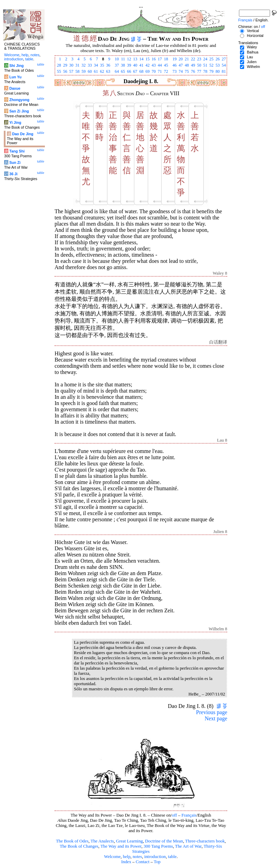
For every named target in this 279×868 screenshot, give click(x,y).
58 (77, 71)
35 (102, 65)
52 (211, 65)
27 (224, 59)
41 (141, 65)
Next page (216, 718)
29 (65, 65)
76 (193, 71)
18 (166, 59)
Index (126, 862)
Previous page (212, 712)
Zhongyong (19, 100)
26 (218, 59)
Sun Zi (15, 162)
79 (211, 71)
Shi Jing (16, 66)
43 (154, 65)
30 (71, 65)
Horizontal (255, 36)
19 (174, 59)
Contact (143, 862)
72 (166, 71)
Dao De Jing (23, 134)
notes (137, 857)
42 (147, 65)
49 (193, 65)
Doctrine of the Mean (164, 841)
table (172, 857)
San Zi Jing (19, 111)
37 (117, 65)
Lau (250, 57)
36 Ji (13, 174)
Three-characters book (205, 841)
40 (135, 65)
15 (147, 59)
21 (187, 59)
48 (187, 65)
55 (59, 71)
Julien (252, 62)
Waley (252, 47)
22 (193, 59)
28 (59, 65)
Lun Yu (15, 77)
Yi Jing (15, 122)
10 (117, 59)
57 (71, 71)
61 (96, 71)
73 (174, 71)
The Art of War (188, 846)
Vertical (253, 31)
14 (141, 59)
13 (135, 59)
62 (102, 71)
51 (205, 65)
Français (189, 815)
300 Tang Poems (158, 846)
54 (224, 65)
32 (84, 65)
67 (135, 71)
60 (90, 71)
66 (129, 71)
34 (96, 65)
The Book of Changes (79, 846)
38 (123, 65)
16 (154, 59)
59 (84, 71)
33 (90, 65)
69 (147, 71)
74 (181, 71)
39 (129, 65)
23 (199, 59)
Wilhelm (253, 67)
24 (205, 59)
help (127, 857)
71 (160, 71)
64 (117, 71)
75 (187, 71)
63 (108, 71)
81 (224, 71)
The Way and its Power (121, 846)
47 (181, 65)
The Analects (102, 841)
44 (160, 65)
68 (141, 71)
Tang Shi (17, 151)
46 (174, 65)
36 (108, 65)
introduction (155, 857)
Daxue (15, 88)
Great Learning (129, 841)
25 (211, 59)
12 (129, 59)
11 (123, 59)
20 (181, 59)
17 (160, 59)
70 (154, 71)
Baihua (253, 52)
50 (199, 65)
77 (199, 71)
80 (218, 71)
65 (123, 71)
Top (157, 862)
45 (166, 65)
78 (205, 71)
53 (218, 65)
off (175, 815)
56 (65, 71)
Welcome (112, 857)
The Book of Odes (72, 841)
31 (77, 65)
